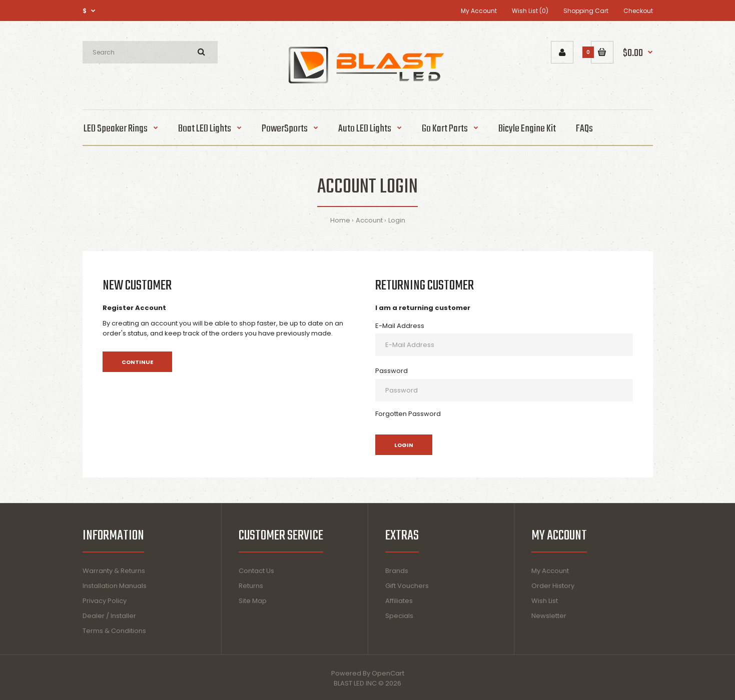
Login (397, 220)
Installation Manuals (115, 586)
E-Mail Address (400, 326)
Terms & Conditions (114, 631)
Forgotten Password (408, 414)
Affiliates (399, 601)
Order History (553, 586)
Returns (251, 586)
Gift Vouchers (407, 586)
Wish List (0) (530, 11)
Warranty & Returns (114, 571)
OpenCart (388, 673)
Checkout (638, 11)
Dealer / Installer (109, 616)
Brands (397, 571)
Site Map (253, 601)
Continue (137, 362)
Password (392, 371)
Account (369, 220)
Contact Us (256, 571)
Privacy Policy (105, 601)
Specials (399, 616)
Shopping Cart (586, 11)
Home (340, 220)
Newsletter (549, 616)
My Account (479, 11)
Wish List (545, 601)
